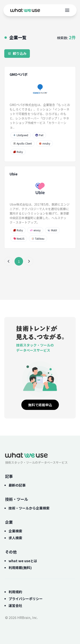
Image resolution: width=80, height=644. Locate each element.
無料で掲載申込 (40, 405)
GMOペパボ (19, 74)
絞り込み (17, 53)
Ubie (14, 174)
